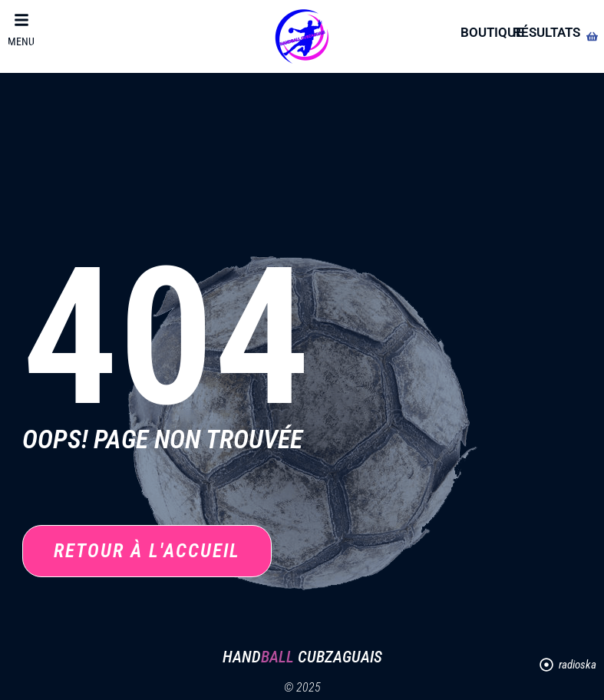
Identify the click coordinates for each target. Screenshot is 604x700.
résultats (546, 32)
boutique (492, 32)
